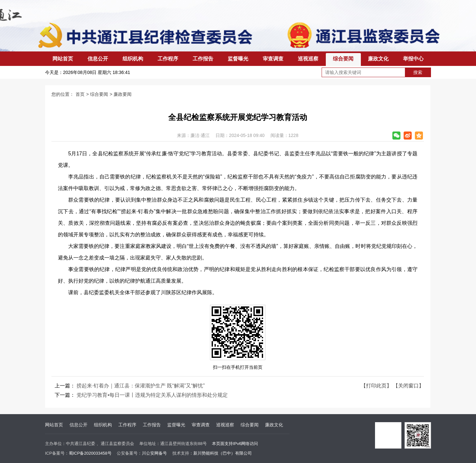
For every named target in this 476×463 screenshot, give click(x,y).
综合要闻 (343, 59)
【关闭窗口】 (408, 386)
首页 (80, 94)
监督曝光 (238, 59)
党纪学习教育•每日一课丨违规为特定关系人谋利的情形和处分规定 (152, 395)
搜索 (418, 72)
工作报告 (203, 59)
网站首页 (63, 59)
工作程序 (168, 59)
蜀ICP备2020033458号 (90, 453)
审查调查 (273, 59)
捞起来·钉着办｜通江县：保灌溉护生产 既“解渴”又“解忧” (141, 386)
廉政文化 (378, 59)
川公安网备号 (154, 453)
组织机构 (133, 59)
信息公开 (98, 59)
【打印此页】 (376, 386)
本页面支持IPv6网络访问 (235, 444)
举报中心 (413, 59)
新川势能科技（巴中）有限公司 (223, 453)
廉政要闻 (123, 94)
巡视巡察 (308, 59)
